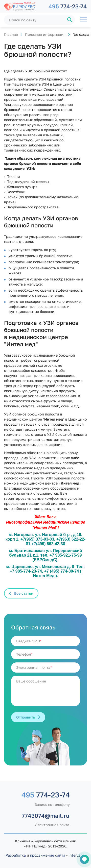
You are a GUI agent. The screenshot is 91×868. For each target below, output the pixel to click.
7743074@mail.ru (45, 816)
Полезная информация (45, 34)
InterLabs (77, 855)
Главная (11, 34)
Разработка (16, 855)
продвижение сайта (48, 855)
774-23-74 (68, 6)
